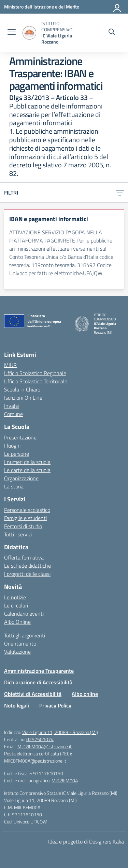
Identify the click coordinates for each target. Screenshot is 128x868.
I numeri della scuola (27, 462)
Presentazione (20, 437)
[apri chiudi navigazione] (12, 33)
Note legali (17, 705)
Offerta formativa (24, 557)
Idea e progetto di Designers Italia (86, 841)
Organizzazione (21, 478)
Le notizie (15, 597)
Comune (13, 414)
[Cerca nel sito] (112, 33)
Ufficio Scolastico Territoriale (36, 381)
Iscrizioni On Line (23, 398)
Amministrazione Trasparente (39, 671)
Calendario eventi (24, 614)
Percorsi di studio (23, 526)
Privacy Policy (55, 705)
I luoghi (12, 446)
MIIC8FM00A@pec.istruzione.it (35, 761)
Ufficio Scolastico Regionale (35, 373)
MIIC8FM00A (65, 780)
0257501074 (40, 739)
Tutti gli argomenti (25, 635)
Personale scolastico (27, 510)
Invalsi (11, 406)
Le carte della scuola (27, 470)
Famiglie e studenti (25, 518)
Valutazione (17, 652)
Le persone (17, 454)
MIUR (10, 365)
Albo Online (17, 622)
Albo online (85, 694)
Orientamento (20, 644)
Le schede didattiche (27, 566)
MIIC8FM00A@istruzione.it (45, 746)
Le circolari (16, 605)
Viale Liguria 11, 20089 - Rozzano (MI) (60, 732)
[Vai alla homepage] (29, 33)
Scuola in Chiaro (22, 389)
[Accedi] (117, 7)
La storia (14, 486)
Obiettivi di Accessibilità (33, 694)
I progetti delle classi (27, 574)
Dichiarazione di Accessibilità (38, 682)
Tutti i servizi (18, 534)
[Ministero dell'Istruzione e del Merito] (42, 7)
